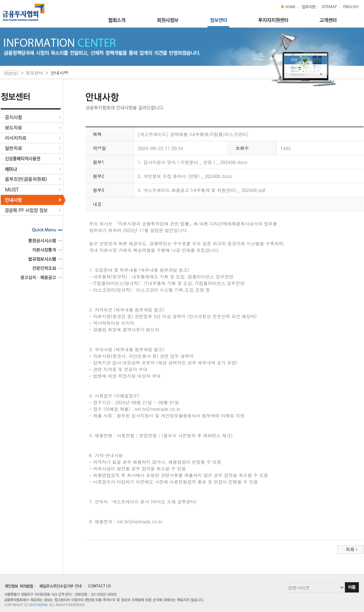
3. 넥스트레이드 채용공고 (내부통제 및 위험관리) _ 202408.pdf (202, 190)
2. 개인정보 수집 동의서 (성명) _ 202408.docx (185, 176)
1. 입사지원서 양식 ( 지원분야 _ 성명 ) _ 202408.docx (192, 162)
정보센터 (35, 73)
